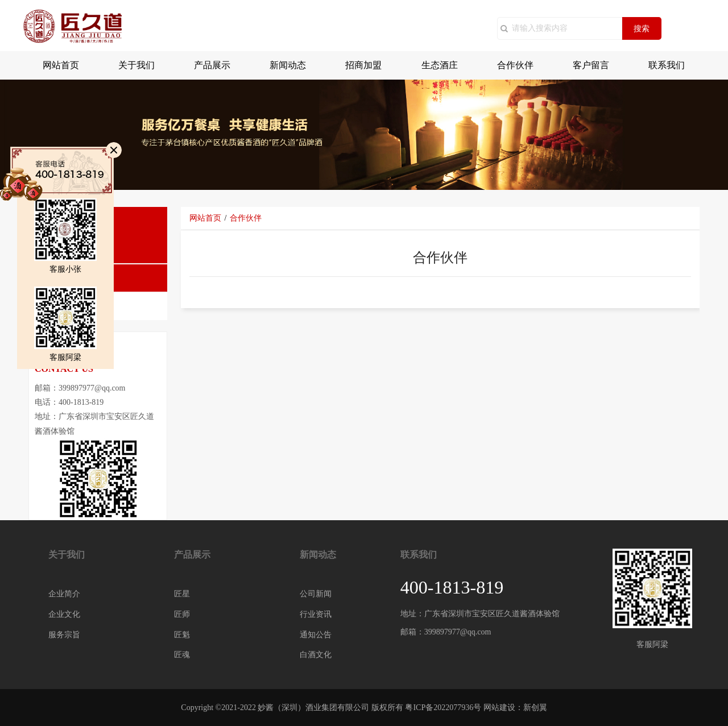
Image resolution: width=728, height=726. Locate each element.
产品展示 (212, 65)
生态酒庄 (440, 65)
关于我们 (136, 65)
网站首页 (61, 65)
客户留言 (591, 65)
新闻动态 (288, 65)
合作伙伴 (515, 65)
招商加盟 (363, 65)
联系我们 (667, 65)
